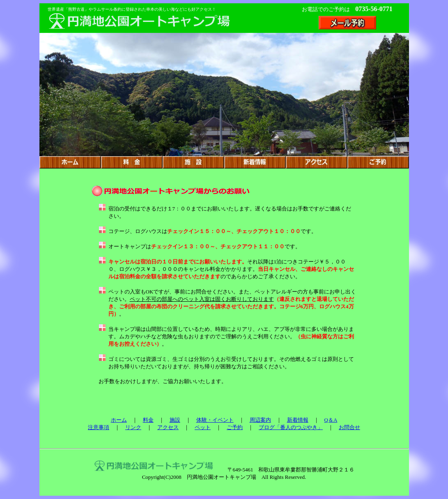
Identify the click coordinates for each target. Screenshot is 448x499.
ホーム (119, 420)
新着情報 (298, 420)
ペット (203, 427)
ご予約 (235, 427)
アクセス (168, 427)
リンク (133, 427)
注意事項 (99, 427)
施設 (175, 420)
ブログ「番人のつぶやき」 (291, 427)
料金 (148, 420)
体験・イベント (215, 420)
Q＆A (331, 420)
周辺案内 (260, 420)
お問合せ (349, 427)
